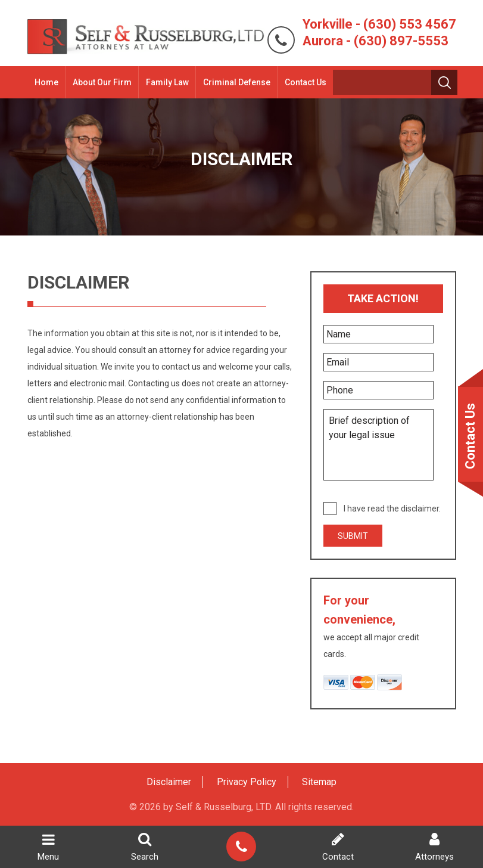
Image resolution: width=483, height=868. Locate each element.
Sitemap (319, 782)
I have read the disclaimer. (392, 509)
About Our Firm (102, 82)
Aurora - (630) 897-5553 (376, 41)
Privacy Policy (247, 782)
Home (46, 82)
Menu (48, 847)
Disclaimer (169, 782)
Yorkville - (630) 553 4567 (379, 24)
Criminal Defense (237, 82)
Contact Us (306, 82)
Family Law (167, 82)
